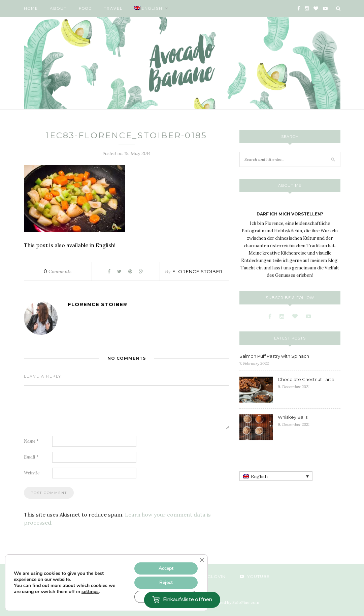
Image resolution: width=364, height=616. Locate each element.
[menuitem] (151, 8)
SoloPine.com (246, 602)
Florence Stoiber (197, 271)
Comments (58, 271)
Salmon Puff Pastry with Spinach (274, 356)
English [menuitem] (259, 476)
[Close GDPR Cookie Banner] (202, 560)
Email (31, 457)
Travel (113, 8)
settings (90, 592)
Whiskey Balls (293, 417)
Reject (166, 582)
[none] (276, 476)
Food (85, 8)
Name (31, 441)
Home (31, 8)
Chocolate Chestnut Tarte (306, 379)
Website (32, 473)
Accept (166, 568)
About (58, 8)
